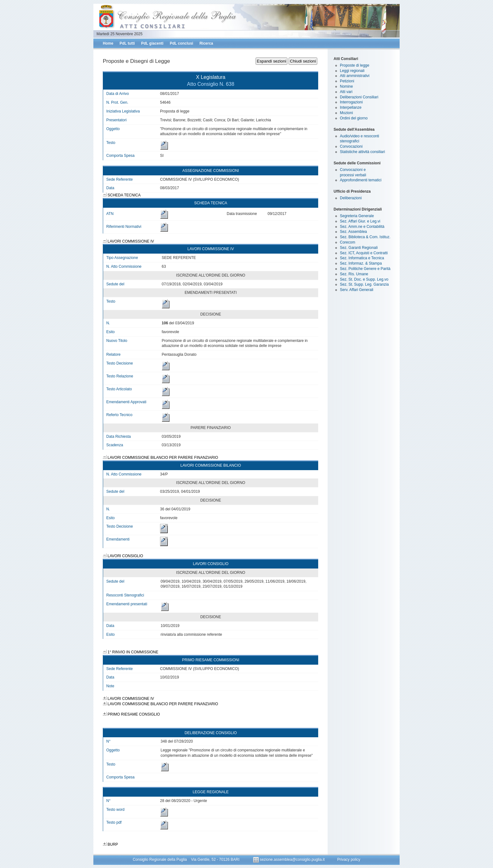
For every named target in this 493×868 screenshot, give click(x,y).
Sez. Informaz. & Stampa (361, 263)
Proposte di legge (355, 65)
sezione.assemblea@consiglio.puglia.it (289, 860)
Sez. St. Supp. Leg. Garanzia (364, 284)
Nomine (346, 86)
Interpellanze (351, 107)
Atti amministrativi (355, 76)
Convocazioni (351, 146)
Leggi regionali (352, 71)
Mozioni (346, 113)
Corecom (348, 242)
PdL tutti (127, 43)
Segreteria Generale (357, 216)
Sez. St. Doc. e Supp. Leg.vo (364, 279)
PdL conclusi (181, 43)
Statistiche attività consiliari (362, 152)
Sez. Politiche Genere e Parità (365, 269)
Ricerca (206, 43)
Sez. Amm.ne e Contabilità (362, 227)
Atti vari (346, 92)
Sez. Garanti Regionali (359, 248)
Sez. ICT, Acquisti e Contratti (364, 253)
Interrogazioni (351, 102)
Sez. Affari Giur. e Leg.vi (360, 221)
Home (108, 43)
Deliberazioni (351, 198)
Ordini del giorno (354, 118)
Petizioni (347, 81)
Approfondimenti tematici (361, 180)
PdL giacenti (152, 43)
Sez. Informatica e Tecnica (362, 258)
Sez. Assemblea (353, 232)
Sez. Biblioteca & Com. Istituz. (365, 237)
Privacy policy (349, 860)
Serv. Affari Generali (357, 290)
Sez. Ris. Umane (354, 274)
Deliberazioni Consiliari (359, 97)
